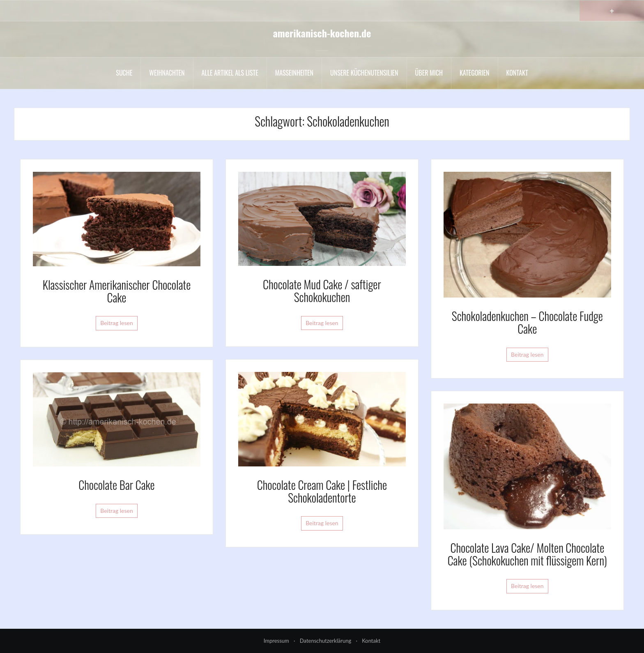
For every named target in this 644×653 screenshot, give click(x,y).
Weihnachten (167, 73)
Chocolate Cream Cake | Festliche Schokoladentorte (322, 491)
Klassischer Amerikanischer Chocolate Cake (117, 291)
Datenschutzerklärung (325, 641)
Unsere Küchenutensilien (364, 73)
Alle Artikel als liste (230, 73)
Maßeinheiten (294, 73)
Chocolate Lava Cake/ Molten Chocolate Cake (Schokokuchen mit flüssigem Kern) (527, 554)
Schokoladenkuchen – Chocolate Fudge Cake (527, 322)
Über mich (429, 73)
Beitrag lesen (117, 323)
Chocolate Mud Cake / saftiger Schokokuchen (322, 291)
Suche (124, 73)
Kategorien (475, 73)
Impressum (276, 641)
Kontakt (517, 73)
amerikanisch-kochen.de (322, 33)
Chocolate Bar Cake (116, 485)
